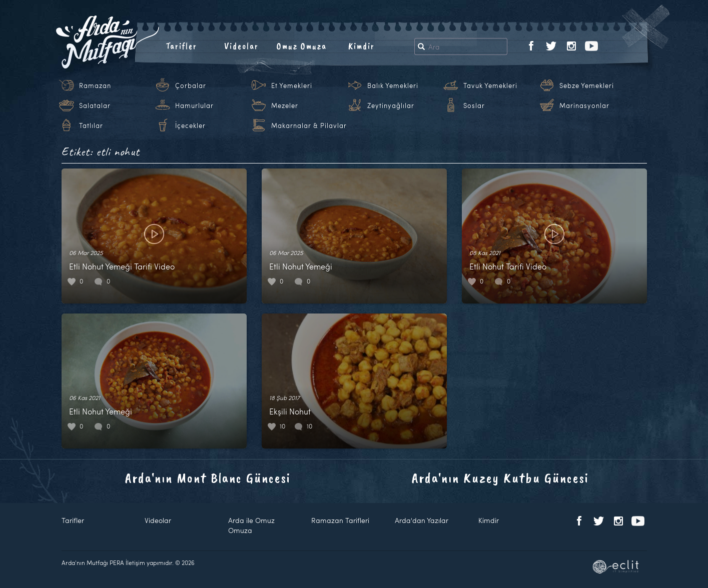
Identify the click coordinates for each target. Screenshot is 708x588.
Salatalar (95, 105)
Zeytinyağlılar (391, 105)
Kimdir (362, 46)
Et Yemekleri (292, 85)
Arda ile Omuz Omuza (251, 525)
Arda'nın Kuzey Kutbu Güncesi (500, 478)
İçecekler (190, 125)
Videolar (241, 46)
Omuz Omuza (302, 46)
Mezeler (285, 105)
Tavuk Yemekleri (490, 85)
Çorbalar (191, 85)
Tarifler (181, 46)
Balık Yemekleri (393, 85)
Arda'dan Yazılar (422, 520)
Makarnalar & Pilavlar (309, 125)
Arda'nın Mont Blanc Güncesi (208, 478)
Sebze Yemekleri (587, 85)
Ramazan (95, 85)
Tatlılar (91, 125)
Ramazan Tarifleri (340, 520)
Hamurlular (194, 105)
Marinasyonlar (584, 105)
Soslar (474, 105)
